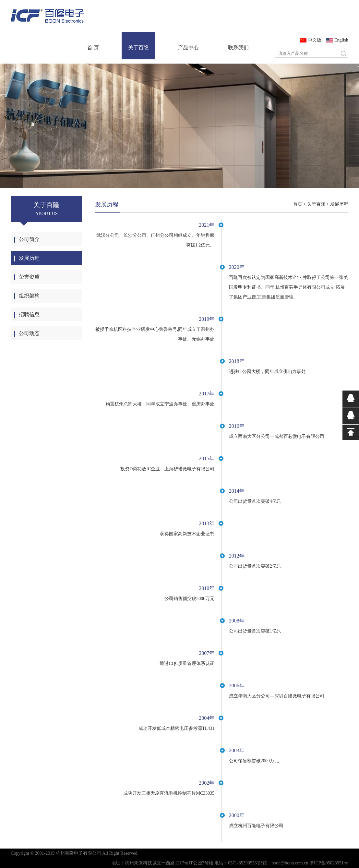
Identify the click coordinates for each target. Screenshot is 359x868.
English (341, 40)
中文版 (315, 40)
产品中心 (188, 48)
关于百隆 (138, 48)
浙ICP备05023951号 (329, 863)
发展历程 (339, 204)
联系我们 (238, 48)
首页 (298, 204)
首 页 (93, 48)
